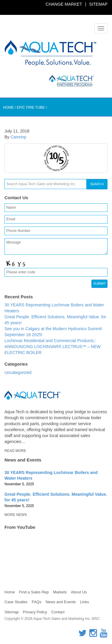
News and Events (61, 602)
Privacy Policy (35, 612)
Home (8, 107)
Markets (60, 592)
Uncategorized (18, 372)
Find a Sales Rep (34, 592)
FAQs (37, 602)
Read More (15, 451)
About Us (79, 592)
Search (97, 184)
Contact (58, 612)
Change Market (64, 4)
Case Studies (16, 602)
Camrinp (18, 137)
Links (85, 602)
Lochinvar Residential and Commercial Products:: (50, 341)
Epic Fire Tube (31, 107)
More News (16, 515)
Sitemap (98, 4)
